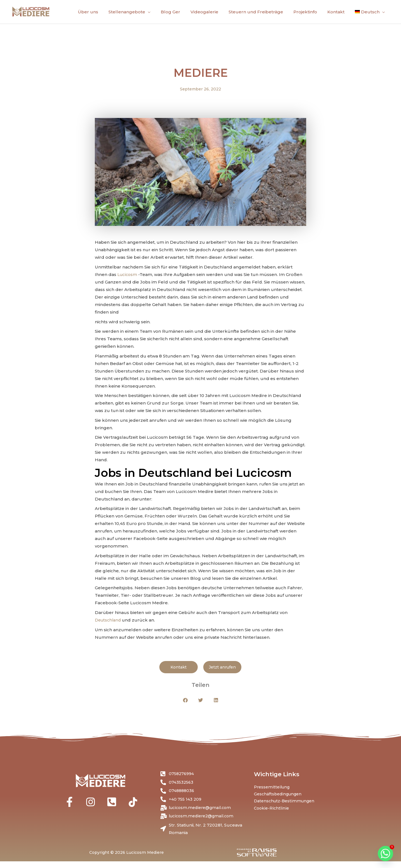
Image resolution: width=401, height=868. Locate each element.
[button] (185, 704)
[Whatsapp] (385, 854)
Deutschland (110, 624)
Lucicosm (128, 278)
